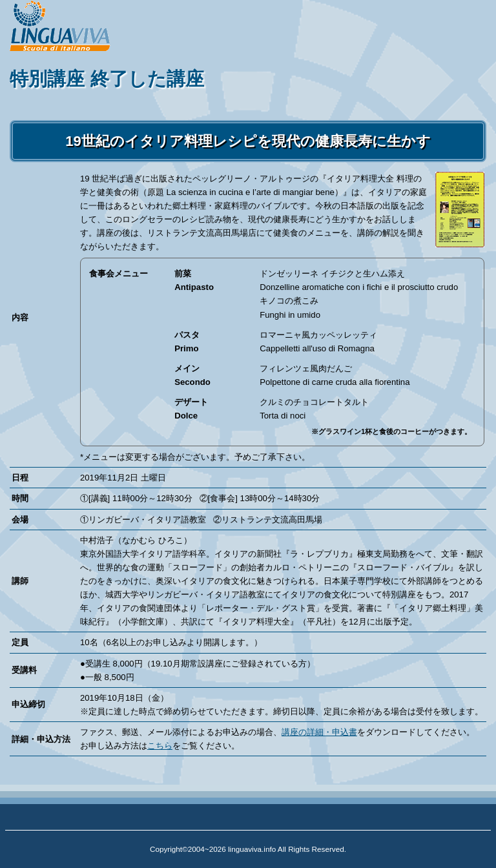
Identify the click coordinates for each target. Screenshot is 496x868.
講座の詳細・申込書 (319, 732)
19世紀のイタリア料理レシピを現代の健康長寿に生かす (248, 141)
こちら (160, 746)
